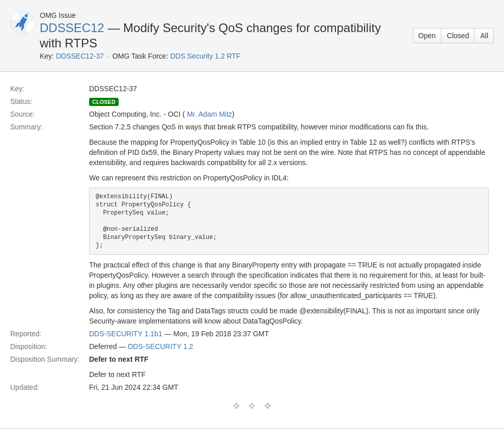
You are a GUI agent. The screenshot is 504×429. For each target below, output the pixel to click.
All (484, 36)
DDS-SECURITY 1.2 (160, 346)
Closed (458, 36)
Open (427, 36)
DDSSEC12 (72, 28)
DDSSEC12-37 (80, 56)
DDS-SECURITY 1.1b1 (126, 334)
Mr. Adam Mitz (209, 114)
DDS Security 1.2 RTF (205, 56)
